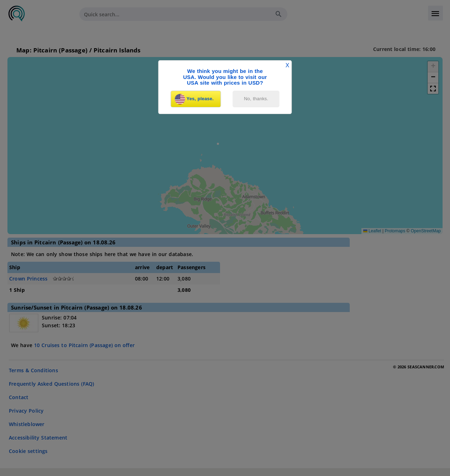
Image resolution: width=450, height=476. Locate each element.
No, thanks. (256, 99)
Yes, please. (194, 99)
